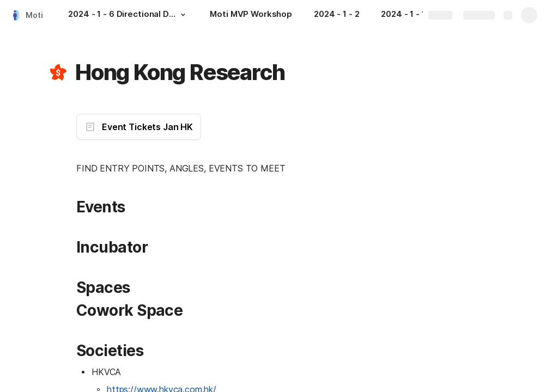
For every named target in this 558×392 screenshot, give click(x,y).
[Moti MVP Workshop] (251, 15)
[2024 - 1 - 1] (408, 15)
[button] (183, 15)
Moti (34, 15)
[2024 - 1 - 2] (336, 15)
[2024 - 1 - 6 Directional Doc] (128, 15)
